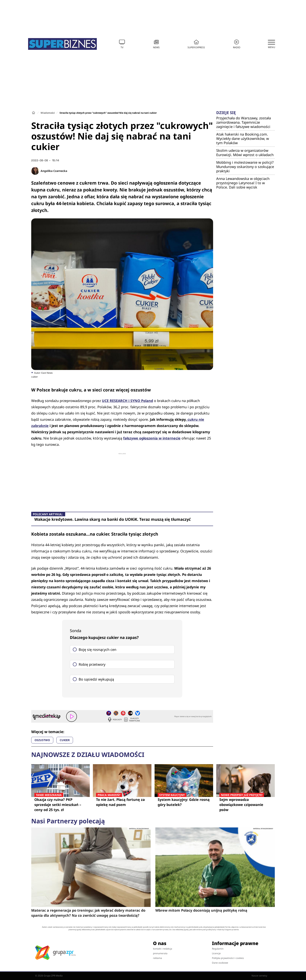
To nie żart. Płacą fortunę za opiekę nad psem (122, 802)
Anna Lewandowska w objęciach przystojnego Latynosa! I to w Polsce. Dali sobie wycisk (243, 183)
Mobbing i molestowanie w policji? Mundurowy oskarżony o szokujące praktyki (245, 167)
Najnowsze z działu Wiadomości (88, 755)
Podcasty (115, 720)
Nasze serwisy (261, 976)
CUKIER (65, 740)
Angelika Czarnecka (54, 171)
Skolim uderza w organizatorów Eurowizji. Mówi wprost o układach (245, 153)
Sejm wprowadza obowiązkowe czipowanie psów (246, 804)
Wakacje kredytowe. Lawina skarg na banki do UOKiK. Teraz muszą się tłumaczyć (113, 519)
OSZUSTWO (42, 740)
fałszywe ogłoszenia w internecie (152, 438)
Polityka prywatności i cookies (228, 958)
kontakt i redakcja (163, 949)
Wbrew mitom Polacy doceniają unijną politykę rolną (201, 910)
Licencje (216, 953)
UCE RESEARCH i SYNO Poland (127, 401)
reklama (157, 958)
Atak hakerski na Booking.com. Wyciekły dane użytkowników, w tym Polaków (243, 138)
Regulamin (218, 949)
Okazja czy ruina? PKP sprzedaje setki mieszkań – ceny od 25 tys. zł (60, 804)
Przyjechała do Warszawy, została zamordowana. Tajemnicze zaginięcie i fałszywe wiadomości (244, 122)
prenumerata (160, 953)
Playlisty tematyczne (132, 720)
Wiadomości (48, 113)
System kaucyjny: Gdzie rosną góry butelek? (184, 802)
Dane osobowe (220, 963)
